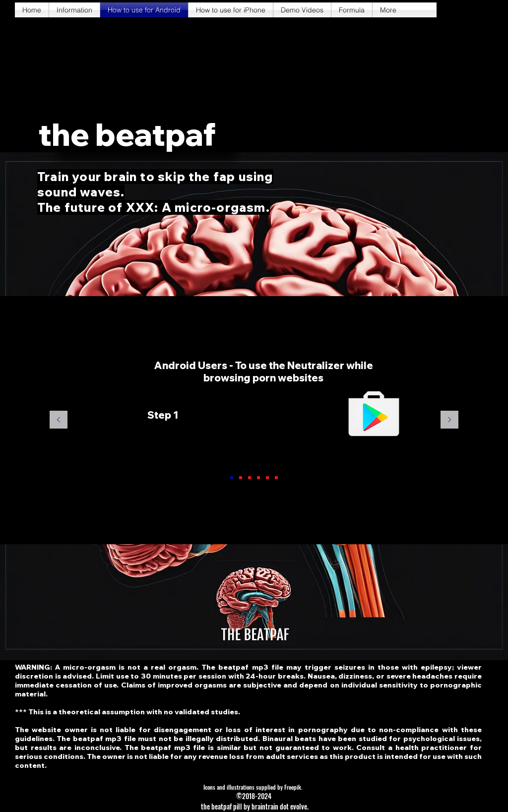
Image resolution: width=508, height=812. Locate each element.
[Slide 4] (258, 478)
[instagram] (478, 10)
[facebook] (448, 10)
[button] (127, 135)
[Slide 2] (241, 478)
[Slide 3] (250, 478)
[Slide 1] (232, 478)
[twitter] (463, 10)
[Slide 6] (276, 478)
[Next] (449, 420)
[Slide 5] (267, 478)
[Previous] (59, 420)
